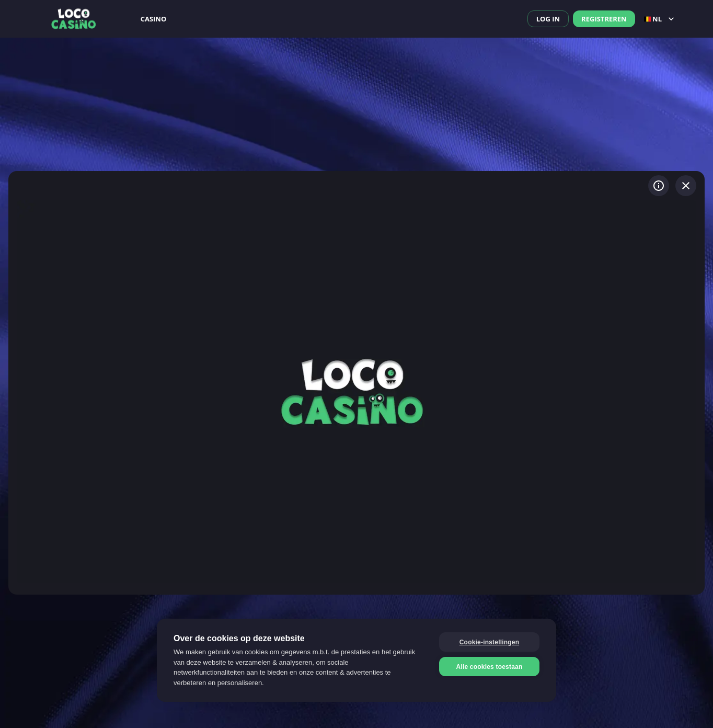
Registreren (604, 19)
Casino (154, 19)
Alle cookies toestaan (490, 667)
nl (660, 19)
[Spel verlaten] (686, 186)
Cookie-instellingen (489, 642)
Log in (548, 19)
